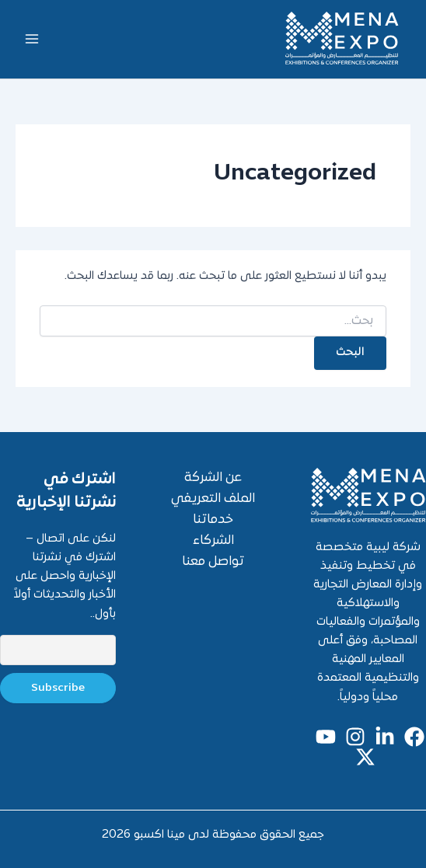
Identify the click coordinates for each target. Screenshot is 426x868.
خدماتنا (213, 520)
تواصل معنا (213, 562)
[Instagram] (355, 737)
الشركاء (213, 541)
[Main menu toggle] (32, 39)
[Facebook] (414, 737)
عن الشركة (213, 478)
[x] (365, 757)
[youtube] (326, 737)
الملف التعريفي (213, 499)
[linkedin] (385, 737)
